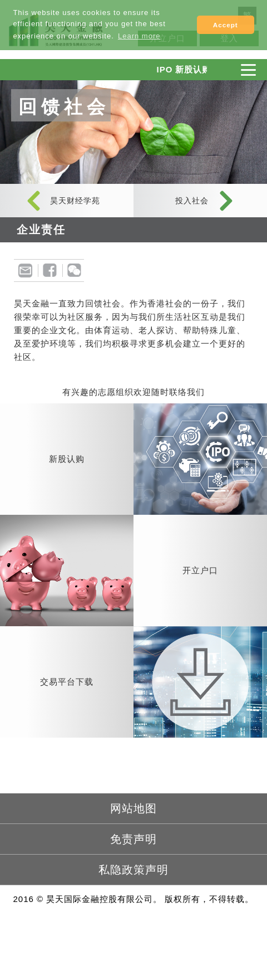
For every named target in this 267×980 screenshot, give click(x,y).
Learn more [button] (139, 36)
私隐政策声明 (133, 870)
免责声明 (133, 839)
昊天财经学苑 (75, 201)
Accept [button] (226, 25)
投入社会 (192, 201)
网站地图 (133, 808)
